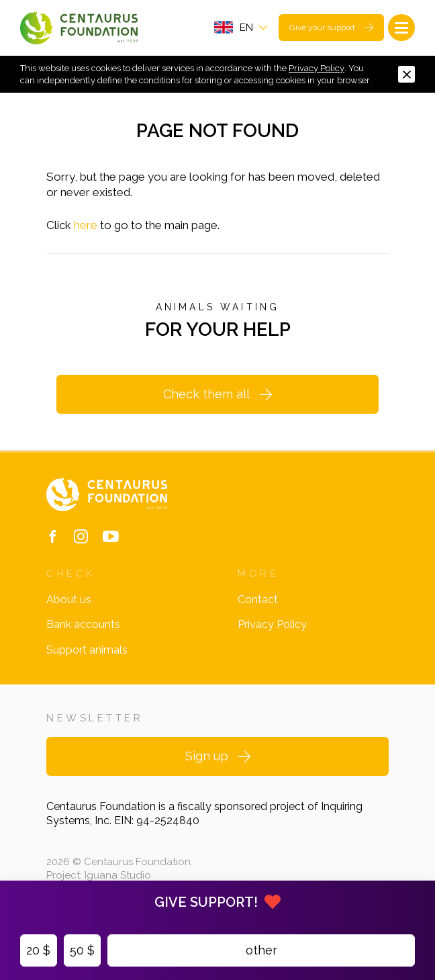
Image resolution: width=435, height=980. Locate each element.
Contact (258, 599)
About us (69, 599)
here (86, 225)
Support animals (87, 650)
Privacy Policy (317, 68)
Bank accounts (83, 624)
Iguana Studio (118, 875)
